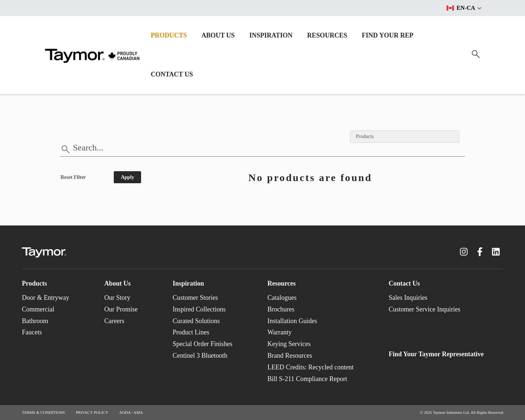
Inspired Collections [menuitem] (199, 309)
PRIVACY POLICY (92, 412)
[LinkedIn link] (496, 252)
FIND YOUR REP (387, 35)
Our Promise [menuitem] (121, 309)
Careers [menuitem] (114, 321)
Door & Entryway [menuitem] (46, 298)
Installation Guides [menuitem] (292, 321)
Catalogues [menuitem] (282, 298)
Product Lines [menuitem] (191, 332)
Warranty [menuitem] (279, 332)
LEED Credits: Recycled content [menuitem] (310, 367)
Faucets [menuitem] (32, 332)
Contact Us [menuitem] (404, 283)
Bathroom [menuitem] (35, 321)
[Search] (476, 54)
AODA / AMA (131, 412)
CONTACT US (172, 74)
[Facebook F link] (480, 252)
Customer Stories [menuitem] (195, 298)
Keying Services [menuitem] (289, 344)
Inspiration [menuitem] (188, 283)
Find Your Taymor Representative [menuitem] (436, 354)
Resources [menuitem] (281, 283)
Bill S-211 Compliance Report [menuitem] (307, 379)
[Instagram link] (464, 252)
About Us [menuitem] (118, 283)
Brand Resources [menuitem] (289, 356)
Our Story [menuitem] (117, 298)
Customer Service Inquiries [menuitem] (425, 309)
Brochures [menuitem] (281, 309)
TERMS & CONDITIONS (43, 412)
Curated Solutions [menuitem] (196, 321)
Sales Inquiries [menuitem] (408, 298)
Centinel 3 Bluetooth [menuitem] (200, 356)
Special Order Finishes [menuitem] (202, 344)
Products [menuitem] (34, 283)
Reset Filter (73, 177)
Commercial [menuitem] (38, 309)
